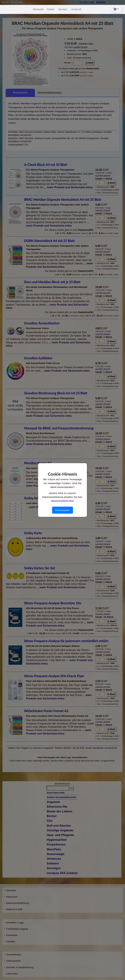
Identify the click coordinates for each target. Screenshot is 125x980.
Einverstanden (62, 510)
